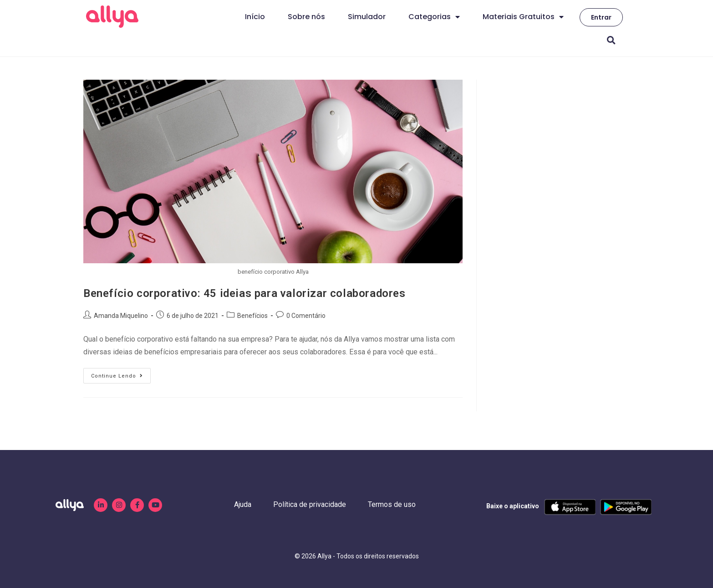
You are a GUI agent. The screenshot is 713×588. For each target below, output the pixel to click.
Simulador (367, 17)
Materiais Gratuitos (523, 17)
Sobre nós (306, 17)
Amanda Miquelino (121, 316)
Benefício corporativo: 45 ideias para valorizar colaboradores (244, 293)
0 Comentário (306, 316)
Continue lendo (121, 373)
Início (255, 17)
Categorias (434, 17)
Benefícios (252, 316)
